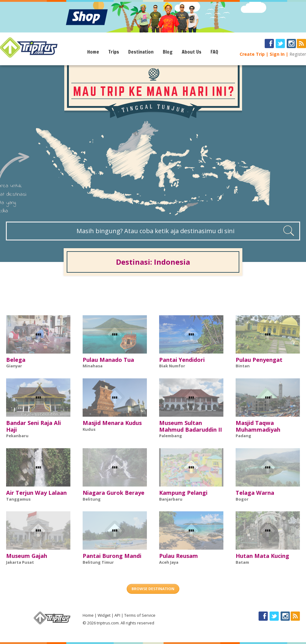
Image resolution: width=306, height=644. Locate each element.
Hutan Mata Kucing (262, 556)
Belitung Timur (98, 562)
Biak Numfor (172, 366)
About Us (192, 52)
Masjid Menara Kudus (112, 423)
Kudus (89, 429)
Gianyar (14, 366)
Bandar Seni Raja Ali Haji (34, 426)
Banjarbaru (171, 499)
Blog (168, 52)
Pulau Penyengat (259, 360)
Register (298, 54)
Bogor (242, 499)
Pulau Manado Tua (108, 360)
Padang (243, 436)
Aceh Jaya (169, 562)
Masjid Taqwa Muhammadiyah (258, 426)
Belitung (92, 499)
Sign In (277, 54)
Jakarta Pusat (20, 562)
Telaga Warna (255, 493)
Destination (141, 52)
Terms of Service (140, 615)
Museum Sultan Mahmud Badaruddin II (190, 426)
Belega (16, 360)
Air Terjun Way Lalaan (36, 493)
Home (93, 52)
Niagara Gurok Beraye (114, 493)
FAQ (214, 52)
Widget (104, 615)
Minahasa (93, 366)
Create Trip (252, 54)
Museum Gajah (27, 556)
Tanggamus (18, 499)
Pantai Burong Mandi (112, 556)
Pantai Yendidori (182, 360)
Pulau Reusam (179, 556)
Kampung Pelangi (183, 493)
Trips (114, 52)
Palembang (171, 436)
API (117, 615)
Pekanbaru (17, 436)
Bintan (243, 366)
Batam (242, 562)
